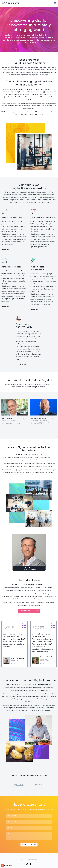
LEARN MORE (7, 250)
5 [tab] (38, 432)
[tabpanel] (14, 414)
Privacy (29, 857)
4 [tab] (33, 432)
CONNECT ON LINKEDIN (29, 611)
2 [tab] (25, 432)
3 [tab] (29, 432)
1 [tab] (20, 432)
